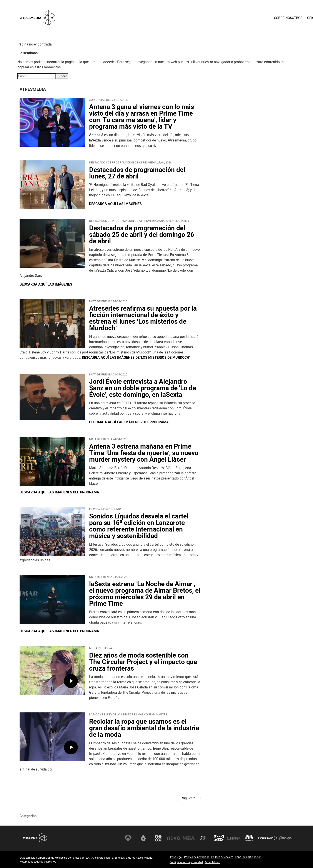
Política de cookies (222, 857)
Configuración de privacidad (186, 862)
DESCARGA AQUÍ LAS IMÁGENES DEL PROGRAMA (129, 422)
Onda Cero (219, 838)
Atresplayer (268, 838)
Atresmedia (35, 838)
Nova (173, 838)
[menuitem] (192, 21)
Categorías (28, 816)
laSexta (143, 838)
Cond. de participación (248, 857)
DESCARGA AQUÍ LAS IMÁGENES (115, 204)
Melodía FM (249, 838)
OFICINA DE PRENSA (226, 18)
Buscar (62, 76)
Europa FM (234, 838)
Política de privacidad (197, 857)
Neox (158, 838)
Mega (189, 838)
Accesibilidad (212, 862)
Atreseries (204, 838)
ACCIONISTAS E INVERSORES (269, 18)
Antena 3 (128, 838)
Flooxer (286, 838)
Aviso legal (176, 857)
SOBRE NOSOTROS (192, 18)
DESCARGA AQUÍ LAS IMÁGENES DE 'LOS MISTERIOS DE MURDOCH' (136, 357)
